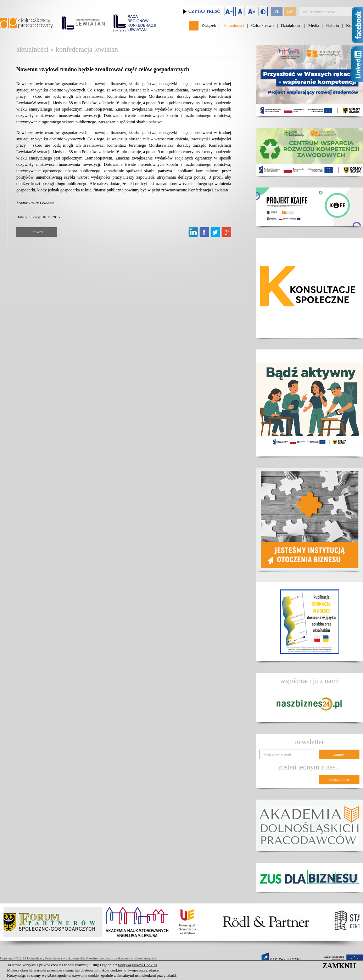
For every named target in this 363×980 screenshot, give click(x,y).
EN (290, 11)
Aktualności (234, 26)
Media (314, 26)
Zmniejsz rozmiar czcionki (229, 12)
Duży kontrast (263, 12)
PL (277, 11)
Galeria (333, 26)
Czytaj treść (200, 12)
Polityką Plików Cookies (137, 965)
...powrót (37, 232)
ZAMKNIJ (339, 966)
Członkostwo (263, 26)
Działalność (291, 26)
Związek (209, 26)
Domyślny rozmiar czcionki (240, 12)
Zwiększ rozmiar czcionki (252, 12)
